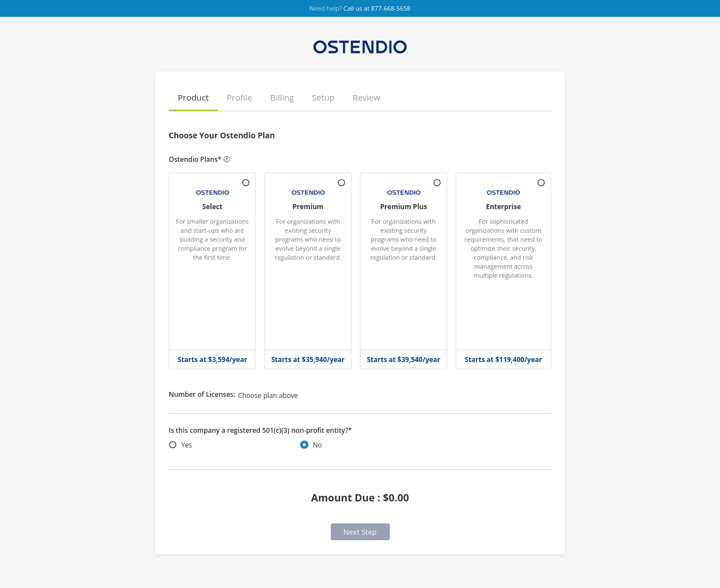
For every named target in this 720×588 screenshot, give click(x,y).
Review (366, 97)
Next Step (360, 532)
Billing (282, 97)
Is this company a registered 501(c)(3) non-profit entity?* (260, 431)
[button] (193, 98)
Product (193, 97)
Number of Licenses (202, 394)
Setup (323, 97)
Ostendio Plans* (199, 160)
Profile (239, 97)
